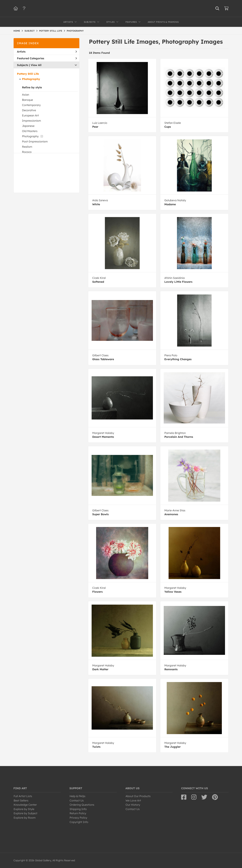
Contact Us (77, 800)
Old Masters (30, 131)
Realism (27, 147)
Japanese (28, 126)
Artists (47, 52)
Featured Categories (47, 58)
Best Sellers (21, 800)
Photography (31, 79)
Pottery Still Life (28, 74)
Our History (133, 805)
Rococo (27, 152)
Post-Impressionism (35, 141)
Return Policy (78, 813)
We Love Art (133, 800)
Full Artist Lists (23, 796)
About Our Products (138, 796)
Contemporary (31, 105)
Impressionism (32, 121)
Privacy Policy (78, 818)
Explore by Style (24, 809)
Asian (26, 95)
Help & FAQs (77, 796)
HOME (17, 31)
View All (36, 65)
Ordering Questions (82, 805)
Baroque (27, 100)
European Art (30, 115)
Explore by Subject (25, 813)
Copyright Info (79, 822)
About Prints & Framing (163, 22)
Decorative (29, 110)
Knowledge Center (25, 805)
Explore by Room (25, 818)
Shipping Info (78, 809)
